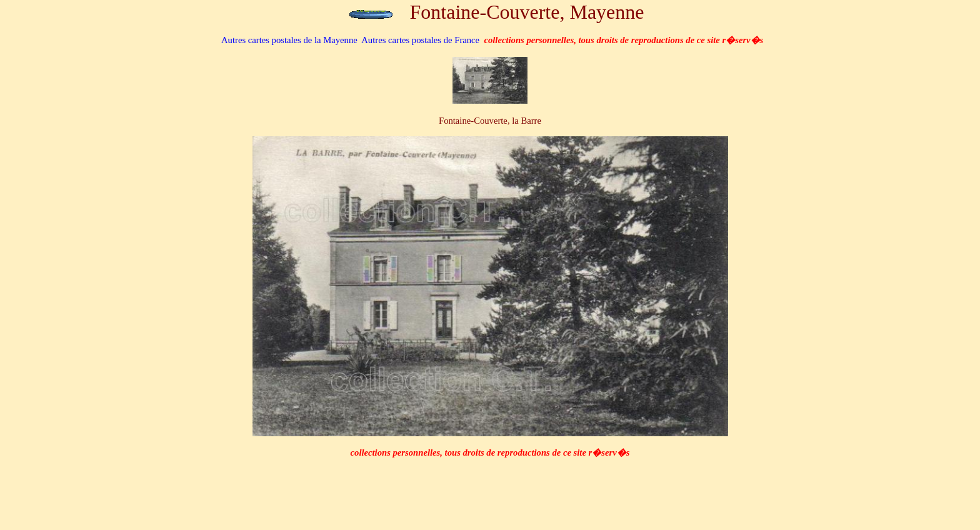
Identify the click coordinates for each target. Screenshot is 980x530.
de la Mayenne (289, 40)
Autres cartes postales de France (420, 40)
